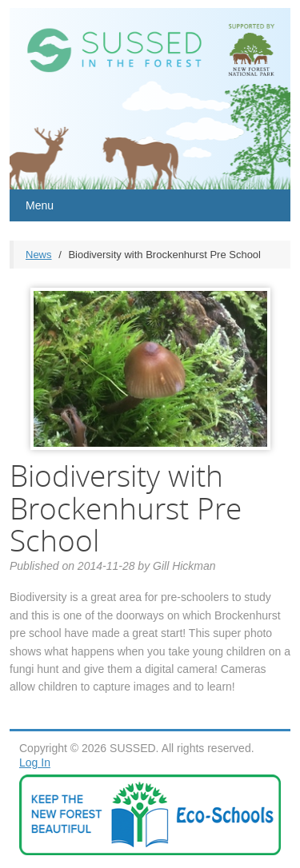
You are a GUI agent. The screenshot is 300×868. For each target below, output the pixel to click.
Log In (35, 762)
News (39, 255)
